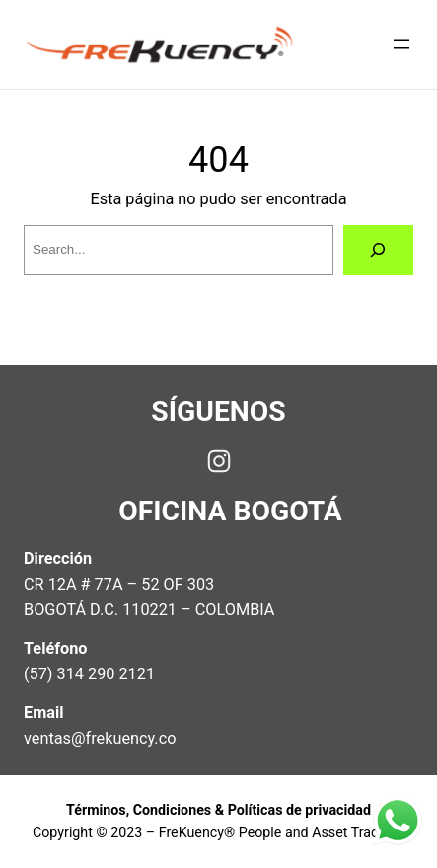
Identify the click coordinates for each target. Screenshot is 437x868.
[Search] (378, 250)
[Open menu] (401, 44)
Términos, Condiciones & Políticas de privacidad (218, 810)
